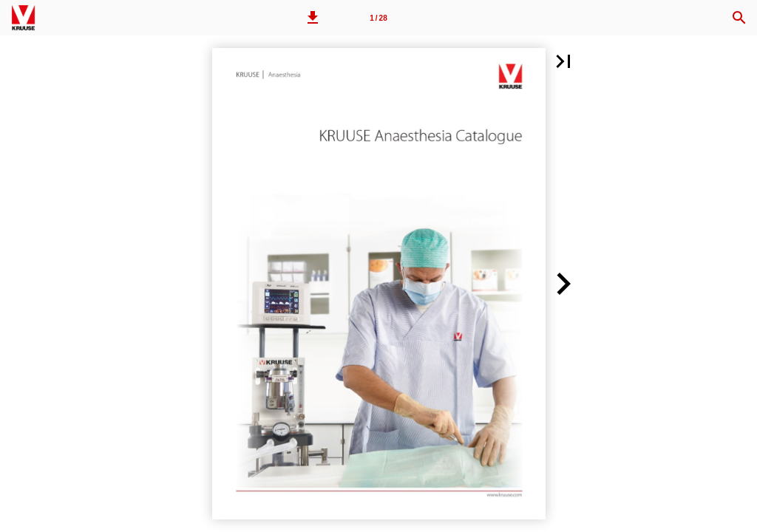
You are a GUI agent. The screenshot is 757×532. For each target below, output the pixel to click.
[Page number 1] (378, 18)
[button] (313, 18)
